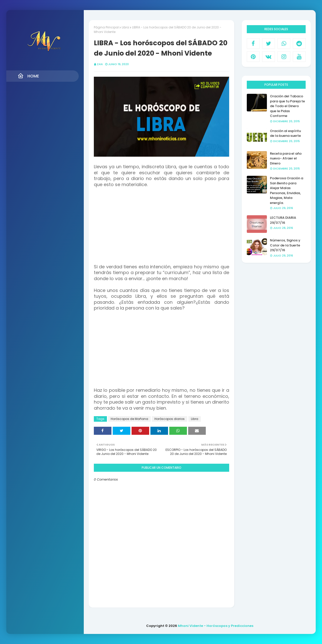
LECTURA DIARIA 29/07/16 (283, 220)
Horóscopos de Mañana (129, 419)
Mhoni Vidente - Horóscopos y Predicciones (216, 626)
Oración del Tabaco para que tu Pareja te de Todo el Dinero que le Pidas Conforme (287, 106)
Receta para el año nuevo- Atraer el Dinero (286, 158)
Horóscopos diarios (170, 419)
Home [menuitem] (28, 76)
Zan (100, 64)
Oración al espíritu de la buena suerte (285, 133)
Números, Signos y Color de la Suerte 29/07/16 (285, 245)
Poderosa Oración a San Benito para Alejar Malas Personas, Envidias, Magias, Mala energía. (287, 190)
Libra (125, 27)
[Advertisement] (162, 229)
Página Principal (106, 27)
